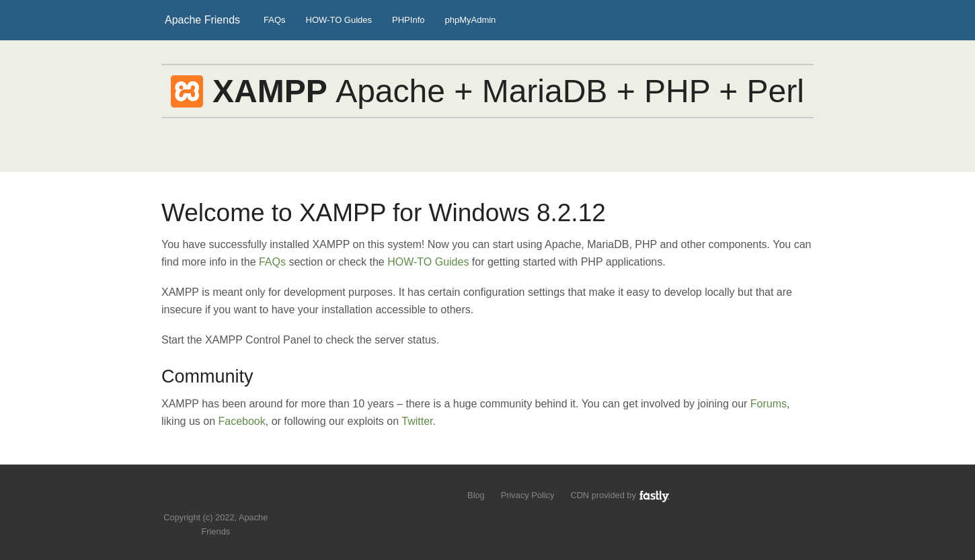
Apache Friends (202, 20)
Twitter (417, 421)
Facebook (242, 421)
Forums (769, 404)
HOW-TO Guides (339, 20)
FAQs (275, 20)
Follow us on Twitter (203, 497)
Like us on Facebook (226, 497)
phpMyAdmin (470, 20)
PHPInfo (408, 20)
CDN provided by (620, 495)
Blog (476, 495)
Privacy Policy (528, 495)
